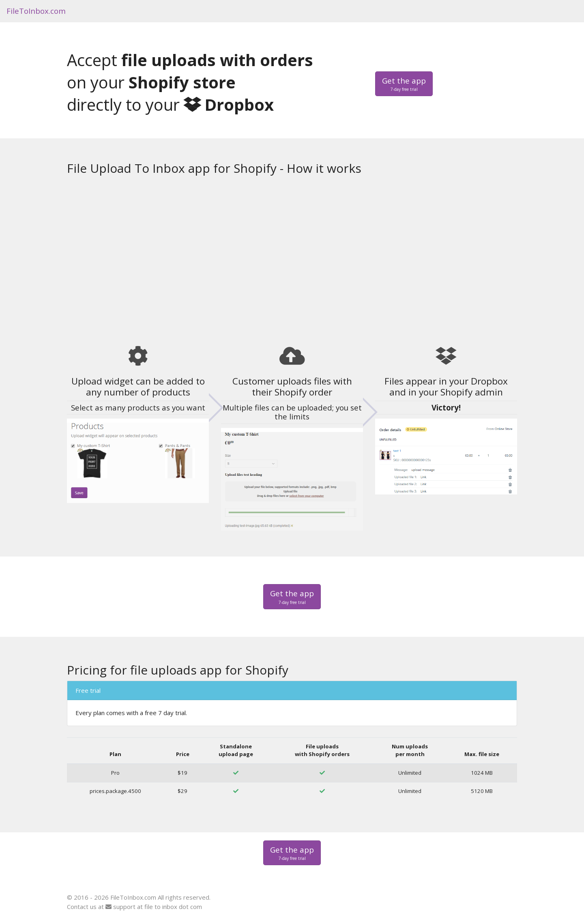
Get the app (404, 84)
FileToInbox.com (36, 11)
